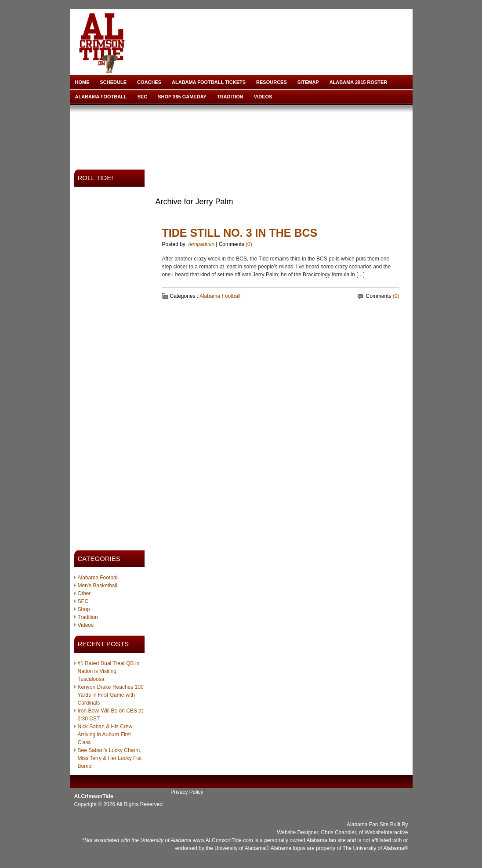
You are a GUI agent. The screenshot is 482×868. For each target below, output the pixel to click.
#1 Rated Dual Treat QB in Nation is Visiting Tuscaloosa (109, 671)
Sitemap (308, 82)
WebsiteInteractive (386, 832)
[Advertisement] (243, 134)
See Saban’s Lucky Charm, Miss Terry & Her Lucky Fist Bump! (110, 758)
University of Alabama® (242, 848)
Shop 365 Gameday (182, 97)
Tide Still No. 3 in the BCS (240, 233)
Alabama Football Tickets (209, 82)
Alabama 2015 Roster (359, 82)
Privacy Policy (187, 792)
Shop (84, 609)
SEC (143, 97)
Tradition (230, 97)
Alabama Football (101, 97)
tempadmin (201, 244)
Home (82, 82)
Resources (272, 82)
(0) (249, 244)
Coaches (149, 82)
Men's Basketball (98, 586)
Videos (263, 97)
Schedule (114, 82)
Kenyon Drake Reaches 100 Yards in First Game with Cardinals (111, 695)
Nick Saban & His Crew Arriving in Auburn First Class (105, 734)
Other (84, 593)
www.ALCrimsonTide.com (223, 840)
